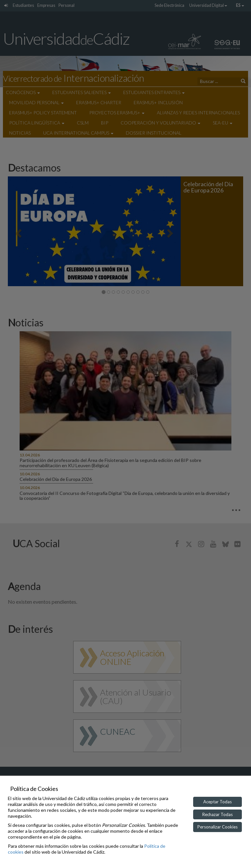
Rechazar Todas (218, 814)
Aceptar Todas (218, 802)
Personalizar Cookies (218, 827)
